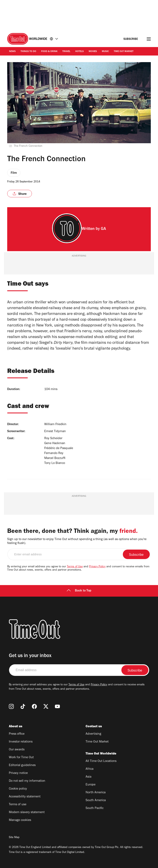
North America (96, 793)
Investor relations (21, 742)
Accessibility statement (25, 797)
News (12, 52)
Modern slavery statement (27, 812)
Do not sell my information (27, 781)
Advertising (93, 734)
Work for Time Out (21, 758)
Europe (91, 785)
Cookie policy (18, 789)
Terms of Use (75, 567)
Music (105, 52)
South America (96, 801)
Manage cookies (20, 820)
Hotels (80, 52)
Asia (88, 777)
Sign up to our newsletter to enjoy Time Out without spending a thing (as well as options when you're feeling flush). (77, 541)
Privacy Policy (97, 567)
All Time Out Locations (101, 761)
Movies (93, 52)
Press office (17, 734)
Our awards (17, 750)
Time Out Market (124, 52)
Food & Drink (49, 52)
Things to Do (28, 52)
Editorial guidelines (22, 765)
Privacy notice (18, 773)
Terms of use (18, 805)
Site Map (14, 838)
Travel (66, 52)
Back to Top (79, 591)
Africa (89, 769)
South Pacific (95, 808)
